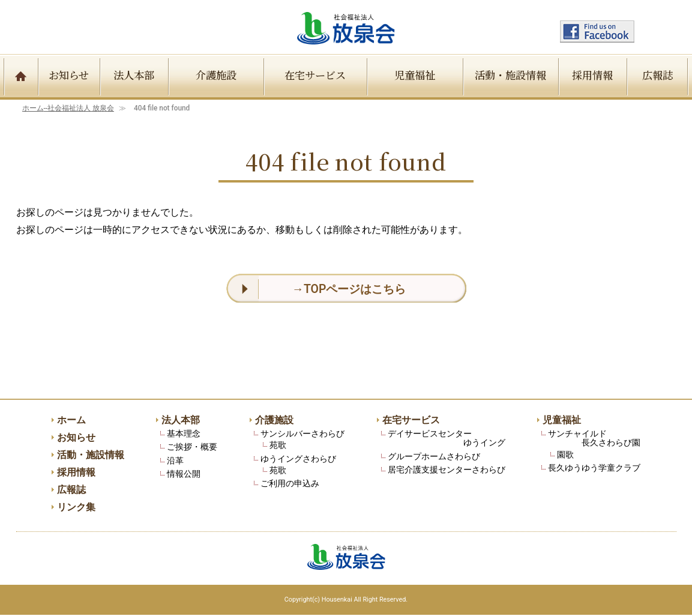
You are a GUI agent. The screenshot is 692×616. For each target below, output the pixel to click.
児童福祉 (415, 75)
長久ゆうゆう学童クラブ (594, 469)
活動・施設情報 (510, 75)
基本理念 (184, 434)
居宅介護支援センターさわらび (447, 470)
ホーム (68, 108)
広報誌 (657, 75)
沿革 (175, 461)
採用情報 (592, 75)
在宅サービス (315, 75)
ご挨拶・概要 (192, 448)
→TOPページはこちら (349, 289)
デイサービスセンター (447, 439)
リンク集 (76, 509)
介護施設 (216, 75)
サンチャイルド (594, 439)
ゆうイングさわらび (298, 460)
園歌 (565, 455)
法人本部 (134, 75)
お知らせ (69, 75)
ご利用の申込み (290, 484)
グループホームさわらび (434, 457)
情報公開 (184, 475)
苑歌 (278, 446)
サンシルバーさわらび (302, 434)
